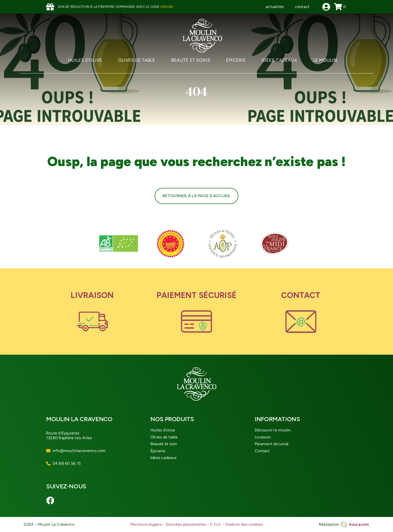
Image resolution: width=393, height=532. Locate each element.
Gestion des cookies (244, 524)
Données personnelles (186, 524)
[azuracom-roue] (344, 523)
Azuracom (359, 524)
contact (302, 7)
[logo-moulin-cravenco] (202, 21)
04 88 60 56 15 (67, 463)
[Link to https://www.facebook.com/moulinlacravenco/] (51, 500)
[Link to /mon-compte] (326, 7)
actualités (275, 7)
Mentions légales (146, 524)
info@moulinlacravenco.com (79, 451)
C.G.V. (216, 524)
